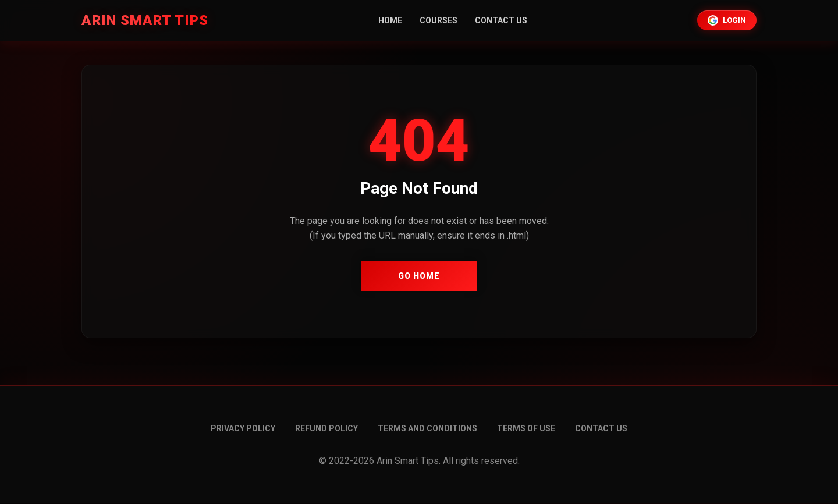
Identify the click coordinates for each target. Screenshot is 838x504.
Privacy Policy (243, 428)
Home (390, 20)
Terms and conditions (427, 428)
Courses (438, 20)
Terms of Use (526, 428)
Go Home (419, 276)
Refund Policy (326, 428)
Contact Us (501, 20)
